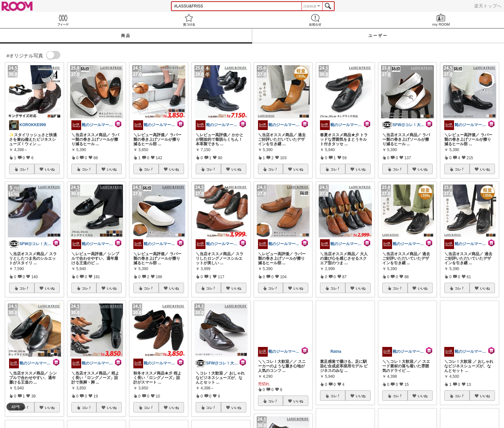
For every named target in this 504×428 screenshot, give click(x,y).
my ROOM (441, 20)
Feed (63, 20)
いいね (50, 169)
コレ (24, 169)
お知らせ (315, 20)
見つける (189, 20)
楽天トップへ (488, 6)
